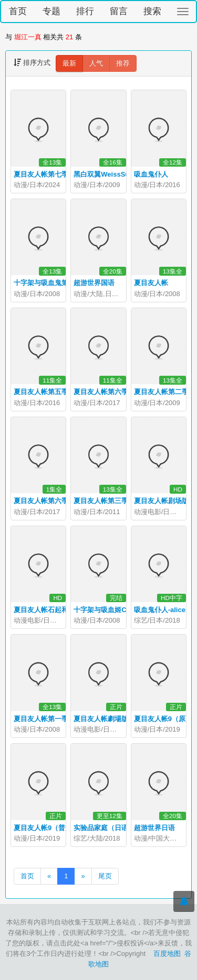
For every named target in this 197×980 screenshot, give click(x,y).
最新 (69, 63)
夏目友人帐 (151, 283)
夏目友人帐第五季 (41, 392)
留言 (119, 11)
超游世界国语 (94, 283)
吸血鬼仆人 (151, 174)
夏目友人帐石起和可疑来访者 (58, 610)
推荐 (123, 63)
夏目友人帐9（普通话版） (53, 828)
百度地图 (167, 954)
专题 (51, 11)
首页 (18, 11)
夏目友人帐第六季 (101, 392)
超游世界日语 (154, 828)
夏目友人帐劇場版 (101, 719)
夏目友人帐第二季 (161, 392)
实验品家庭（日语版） (108, 828)
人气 (96, 63)
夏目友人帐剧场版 (161, 501)
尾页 (105, 876)
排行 (85, 11)
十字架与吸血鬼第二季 (48, 283)
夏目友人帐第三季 (101, 501)
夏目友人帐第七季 (41, 174)
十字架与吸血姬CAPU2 (109, 610)
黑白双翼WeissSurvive (109, 174)
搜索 (152, 11)
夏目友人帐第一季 (41, 719)
